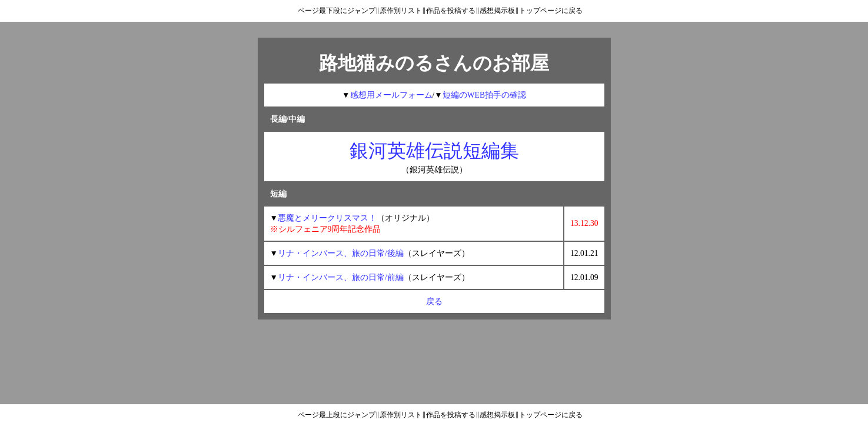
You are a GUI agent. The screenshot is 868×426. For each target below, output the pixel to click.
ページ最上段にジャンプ (337, 415)
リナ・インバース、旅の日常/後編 (341, 253)
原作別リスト (401, 11)
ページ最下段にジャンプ (337, 11)
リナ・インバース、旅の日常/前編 (341, 277)
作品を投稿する (451, 11)
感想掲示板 (497, 11)
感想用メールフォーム (391, 95)
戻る (434, 302)
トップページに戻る (551, 11)
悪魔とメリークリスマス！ (327, 218)
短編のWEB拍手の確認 (484, 95)
